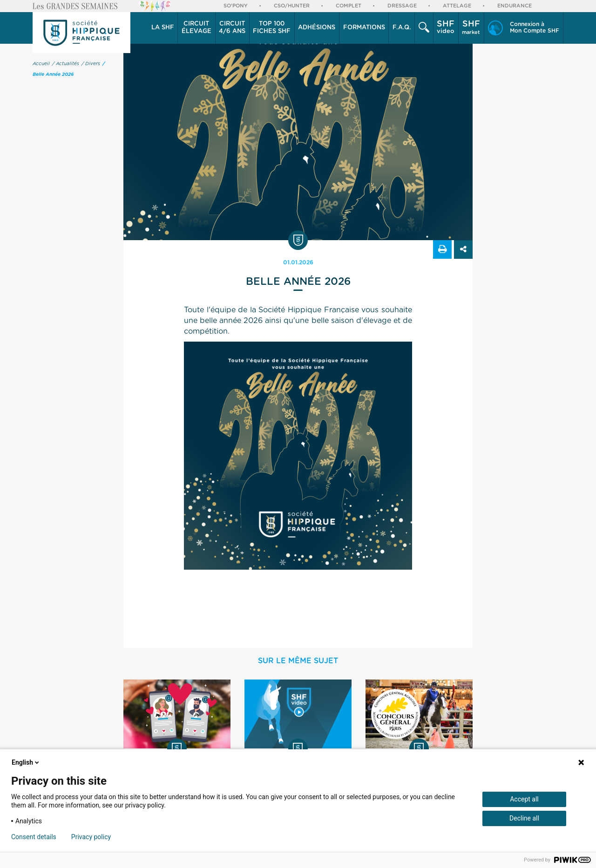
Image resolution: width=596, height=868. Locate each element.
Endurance (515, 6)
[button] (163, 28)
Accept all (524, 799)
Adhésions (317, 28)
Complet (349, 6)
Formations (364, 28)
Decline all (524, 818)
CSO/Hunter (292, 6)
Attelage (457, 6)
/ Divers (91, 64)
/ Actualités (66, 64)
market (471, 27)
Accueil (41, 64)
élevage (196, 27)
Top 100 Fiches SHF (272, 28)
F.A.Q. (402, 28)
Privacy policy (91, 837)
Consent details (34, 837)
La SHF (163, 28)
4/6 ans (232, 27)
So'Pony (236, 6)
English (26, 762)
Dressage (402, 6)
